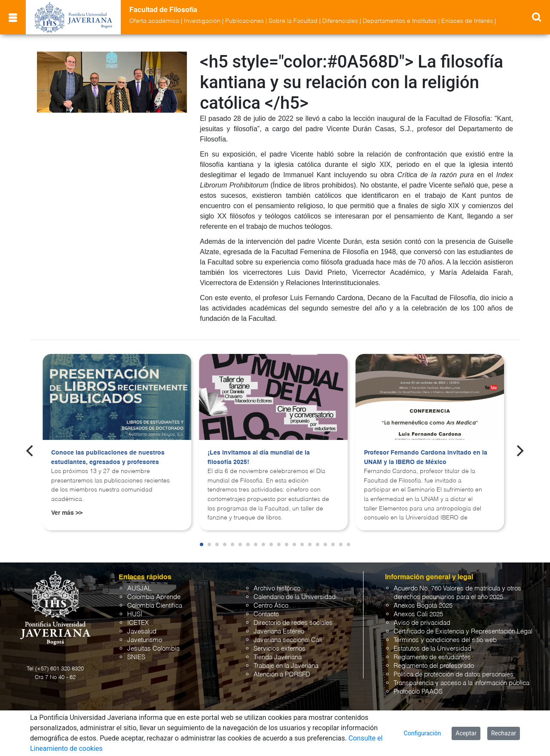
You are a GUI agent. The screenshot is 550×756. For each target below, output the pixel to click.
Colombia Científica (155, 606)
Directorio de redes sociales (293, 623)
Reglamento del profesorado (434, 666)
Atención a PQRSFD (282, 675)
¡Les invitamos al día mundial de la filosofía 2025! (259, 458)
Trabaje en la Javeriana (286, 666)
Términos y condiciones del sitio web (445, 640)
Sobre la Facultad (293, 21)
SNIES (136, 657)
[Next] (519, 451)
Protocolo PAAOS (418, 692)
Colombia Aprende (154, 597)
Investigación (202, 21)
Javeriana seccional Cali (288, 640)
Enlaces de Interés (467, 21)
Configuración (423, 733)
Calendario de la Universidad (295, 597)
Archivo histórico (277, 589)
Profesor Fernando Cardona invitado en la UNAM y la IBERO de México (426, 458)
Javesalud (142, 632)
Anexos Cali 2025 (418, 614)
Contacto (266, 614)
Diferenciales (340, 21)
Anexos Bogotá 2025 (423, 606)
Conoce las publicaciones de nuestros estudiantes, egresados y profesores (108, 458)
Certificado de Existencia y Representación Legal (463, 632)
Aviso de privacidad (422, 623)
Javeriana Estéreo (279, 632)
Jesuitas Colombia (153, 649)
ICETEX (138, 623)
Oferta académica (154, 21)
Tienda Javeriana (278, 657)
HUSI (135, 614)
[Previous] (31, 451)
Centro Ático (271, 606)
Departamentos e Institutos (400, 21)
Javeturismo (145, 640)
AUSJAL (139, 589)
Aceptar (466, 733)
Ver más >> (67, 513)
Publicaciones (244, 21)
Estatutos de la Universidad (432, 649)
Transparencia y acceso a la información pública (461, 683)
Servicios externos (280, 649)
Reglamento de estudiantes (432, 657)
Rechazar (504, 733)
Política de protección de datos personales (454, 675)
